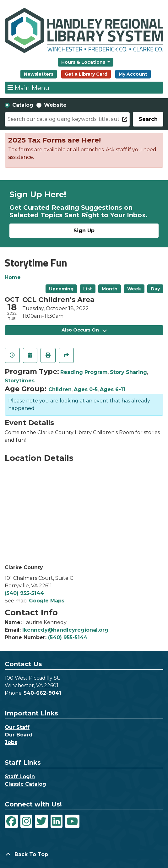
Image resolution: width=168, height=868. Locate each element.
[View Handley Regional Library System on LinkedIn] (57, 821)
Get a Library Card (86, 74)
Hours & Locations (84, 62)
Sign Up (84, 231)
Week (134, 289)
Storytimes (20, 381)
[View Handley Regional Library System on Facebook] (11, 821)
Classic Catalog (25, 784)
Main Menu (29, 88)
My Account (133, 74)
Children (60, 389)
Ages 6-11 (113, 389)
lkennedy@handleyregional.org (65, 630)
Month (110, 289)
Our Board (19, 735)
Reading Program (84, 372)
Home (13, 277)
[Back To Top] (84, 855)
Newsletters (39, 74)
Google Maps (47, 601)
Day (155, 289)
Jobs (11, 742)
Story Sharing (128, 372)
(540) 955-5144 (24, 593)
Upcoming (61, 289)
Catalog (23, 105)
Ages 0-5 (86, 389)
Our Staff (17, 727)
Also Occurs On (84, 330)
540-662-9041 (43, 693)
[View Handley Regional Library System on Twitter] (41, 821)
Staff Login (20, 776)
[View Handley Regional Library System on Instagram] (26, 821)
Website (55, 105)
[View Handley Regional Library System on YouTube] (72, 821)
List (88, 289)
